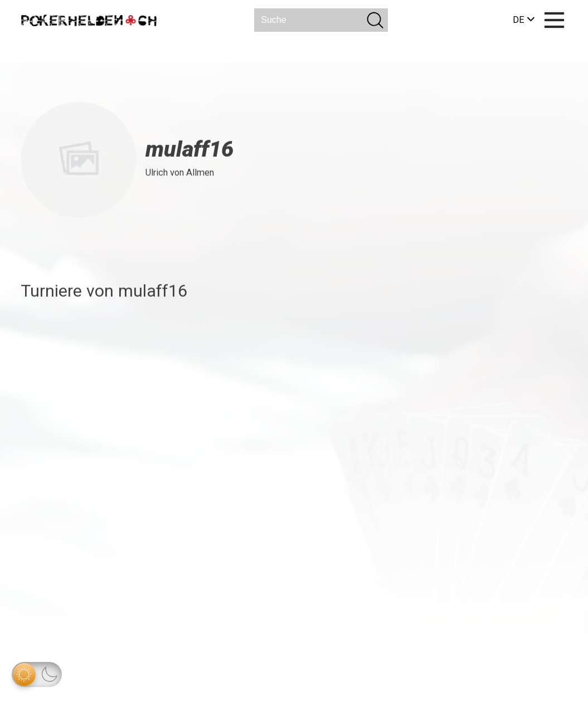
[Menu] (554, 20)
